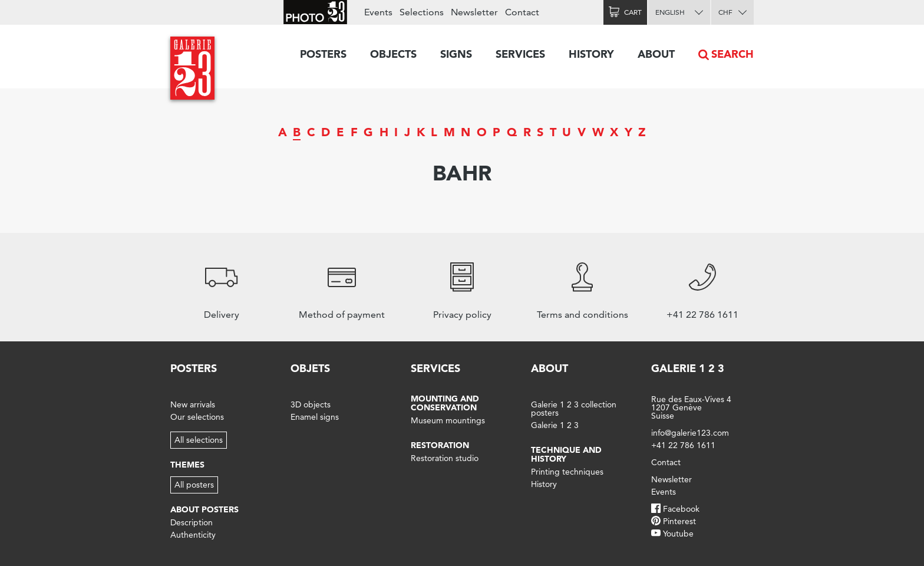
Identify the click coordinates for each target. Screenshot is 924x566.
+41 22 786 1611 (683, 445)
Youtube (678, 534)
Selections (422, 12)
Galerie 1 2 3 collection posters (574, 409)
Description (192, 522)
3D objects (311, 404)
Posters (323, 54)
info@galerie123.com (690, 433)
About (656, 54)
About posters (204, 509)
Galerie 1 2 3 (555, 425)
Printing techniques (567, 472)
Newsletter (474, 12)
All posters (194, 485)
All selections (199, 440)
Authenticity (193, 535)
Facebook (681, 509)
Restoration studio (445, 458)
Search (732, 54)
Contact (522, 12)
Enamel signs (315, 417)
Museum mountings (448, 420)
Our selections (197, 417)
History (591, 54)
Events (378, 12)
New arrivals (193, 404)
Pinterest (679, 521)
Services (520, 54)
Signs (456, 54)
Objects (393, 54)
